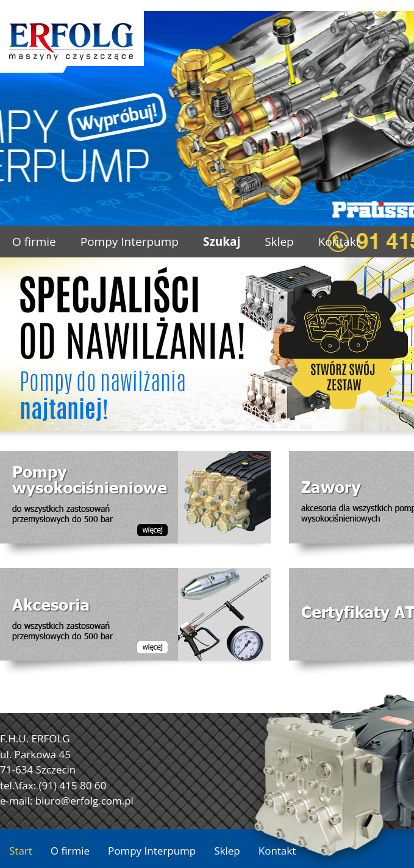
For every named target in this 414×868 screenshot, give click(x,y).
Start (21, 851)
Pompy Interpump (130, 242)
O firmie (34, 242)
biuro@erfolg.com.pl (84, 801)
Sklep (279, 242)
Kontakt (339, 242)
